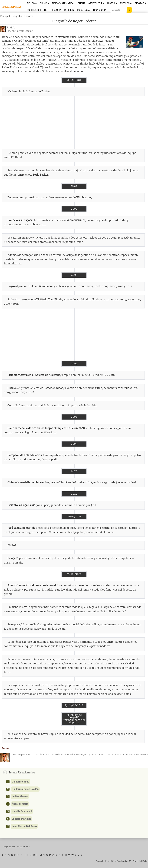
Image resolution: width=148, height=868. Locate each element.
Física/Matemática (63, 3)
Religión (69, 10)
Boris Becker (40, 175)
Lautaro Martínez (21, 819)
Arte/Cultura (96, 3)
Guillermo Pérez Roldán (25, 789)
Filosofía (56, 10)
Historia (112, 3)
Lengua (81, 3)
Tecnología (99, 10)
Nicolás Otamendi (22, 811)
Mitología (126, 3)
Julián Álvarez (20, 796)
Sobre (146, 861)
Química (44, 3)
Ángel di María (20, 804)
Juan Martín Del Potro (24, 826)
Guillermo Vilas (20, 782)
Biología (32, 3)
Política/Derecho (37, 10)
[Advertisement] (74, 122)
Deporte (28, 16)
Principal (5, 16)
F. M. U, (11, 28)
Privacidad (137, 861)
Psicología (83, 10)
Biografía (140, 3)
